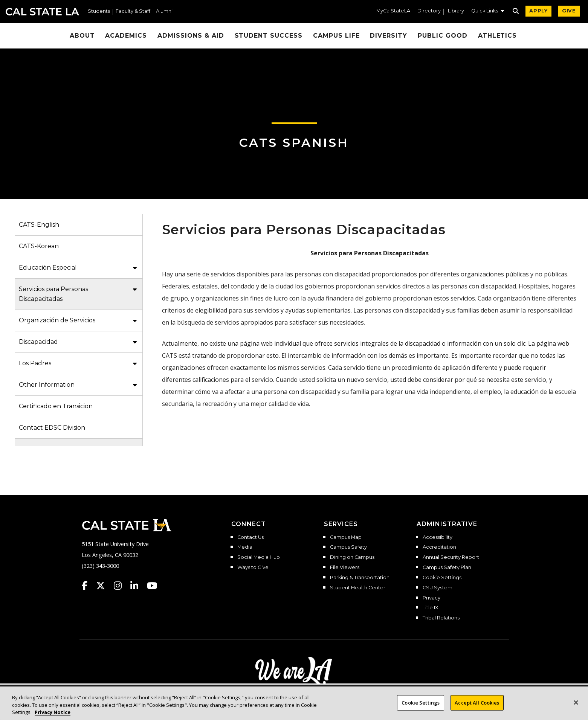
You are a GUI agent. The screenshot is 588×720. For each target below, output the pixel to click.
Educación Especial (48, 268)
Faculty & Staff (133, 11)
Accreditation (439, 547)
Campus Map (346, 537)
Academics (126, 36)
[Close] (576, 708)
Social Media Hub (259, 557)
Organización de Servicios (57, 320)
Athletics (498, 36)
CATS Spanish (294, 143)
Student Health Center (358, 588)
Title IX (430, 608)
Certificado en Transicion (56, 406)
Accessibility (438, 537)
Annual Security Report (451, 557)
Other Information (47, 385)
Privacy (431, 598)
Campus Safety (348, 547)
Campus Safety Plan (447, 567)
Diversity (389, 36)
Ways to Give (253, 567)
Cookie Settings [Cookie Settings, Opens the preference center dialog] (421, 708)
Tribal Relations (441, 618)
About (82, 36)
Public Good (443, 36)
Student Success (269, 36)
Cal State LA (42, 12)
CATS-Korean (39, 246)
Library (456, 11)
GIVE (569, 11)
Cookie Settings (442, 578)
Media (245, 547)
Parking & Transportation (360, 578)
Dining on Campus (352, 557)
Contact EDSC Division (52, 428)
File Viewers (345, 567)
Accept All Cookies (477, 708)
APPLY (538, 11)
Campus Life (336, 36)
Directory (429, 11)
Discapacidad (38, 342)
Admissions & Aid (191, 36)
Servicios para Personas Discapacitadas (53, 294)
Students (99, 11)
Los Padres (35, 363)
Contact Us (250, 537)
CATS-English (39, 225)
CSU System (438, 588)
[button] (488, 12)
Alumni (164, 11)
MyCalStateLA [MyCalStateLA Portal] (393, 11)
